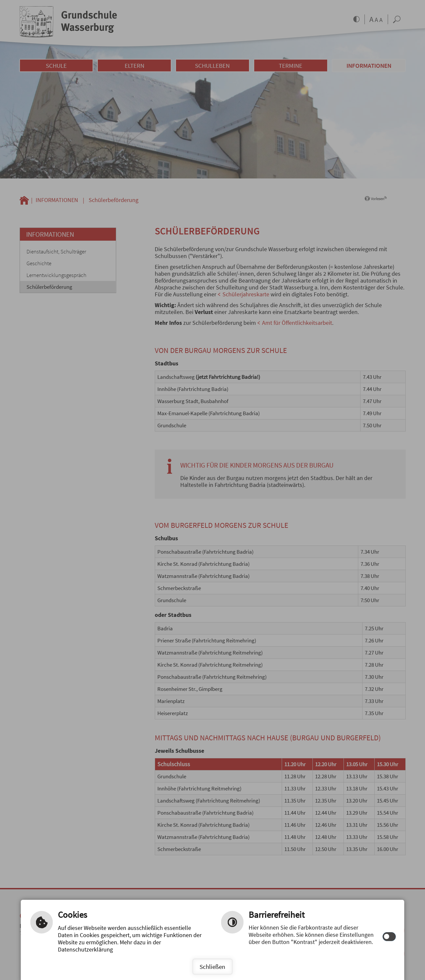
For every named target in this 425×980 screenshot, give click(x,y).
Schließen (212, 967)
